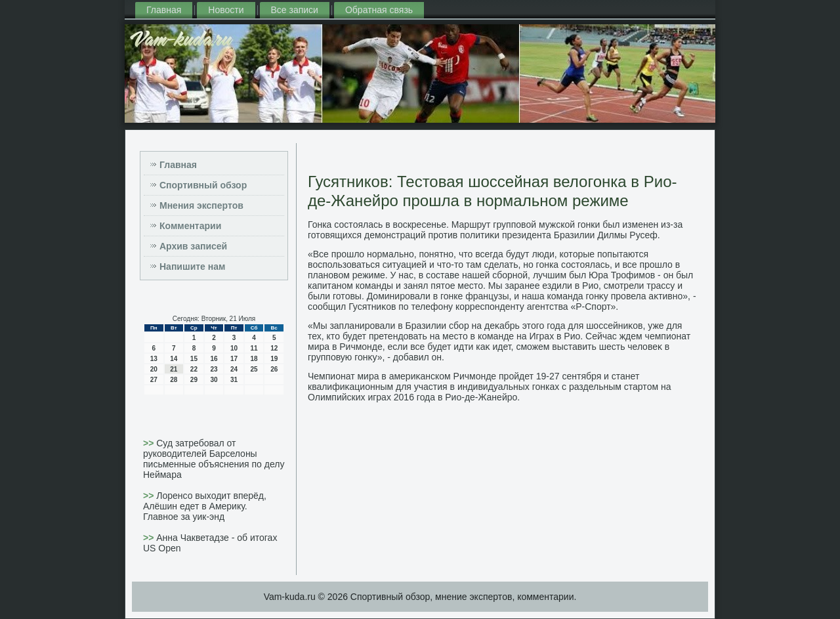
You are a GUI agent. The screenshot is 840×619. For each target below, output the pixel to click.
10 (234, 348)
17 (234, 359)
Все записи (295, 10)
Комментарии (190, 226)
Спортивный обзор (203, 185)
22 (194, 369)
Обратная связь (379, 10)
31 (234, 380)
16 (214, 359)
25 (254, 369)
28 (174, 380)
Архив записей (193, 246)
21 (174, 369)
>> (150, 443)
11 (254, 348)
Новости (226, 10)
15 (194, 359)
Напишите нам (192, 267)
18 (254, 359)
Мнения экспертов (201, 205)
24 (234, 369)
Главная (164, 10)
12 (274, 348)
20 (154, 369)
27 (154, 380)
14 (174, 359)
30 (214, 380)
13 (154, 359)
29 (194, 380)
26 (274, 369)
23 (214, 369)
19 (274, 359)
